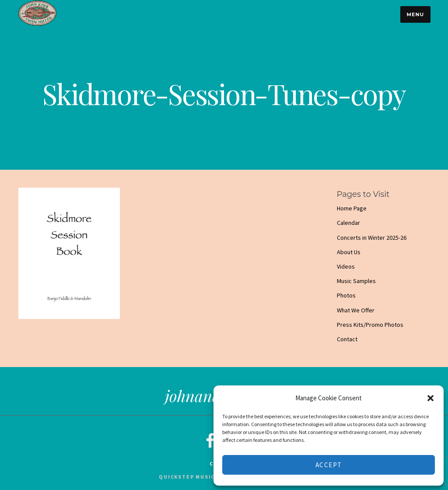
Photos (346, 295)
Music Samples (356, 281)
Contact (347, 339)
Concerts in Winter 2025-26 (372, 238)
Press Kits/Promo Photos (370, 325)
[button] (430, 398)
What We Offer (356, 310)
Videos (346, 266)
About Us (349, 252)
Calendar (348, 223)
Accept (329, 465)
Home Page (352, 208)
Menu (415, 14)
